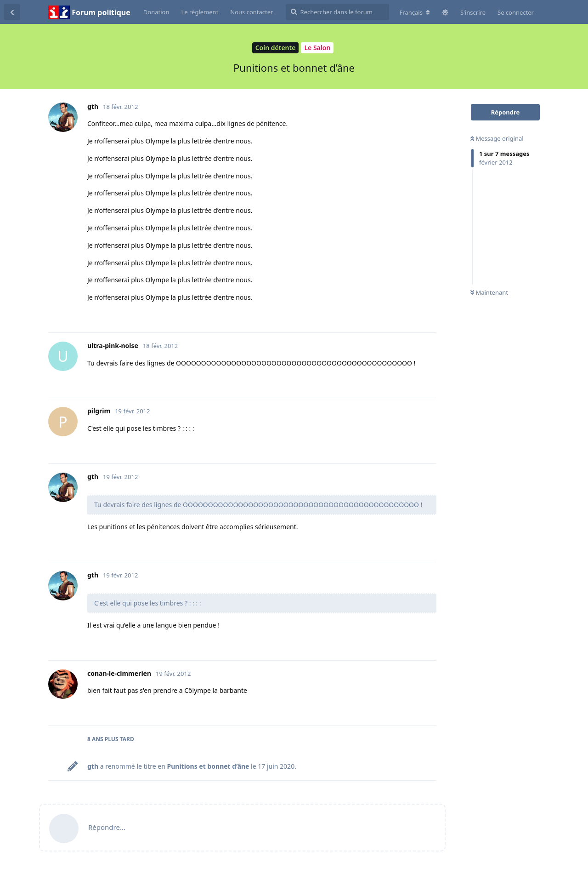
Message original (497, 138)
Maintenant (489, 292)
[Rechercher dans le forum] (337, 12)
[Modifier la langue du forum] (415, 12)
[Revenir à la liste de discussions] (12, 12)
